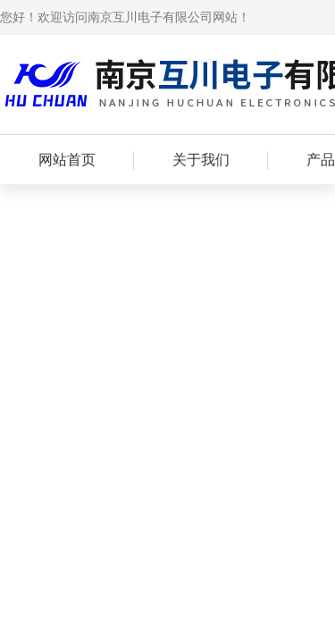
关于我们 (201, 160)
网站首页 (67, 160)
